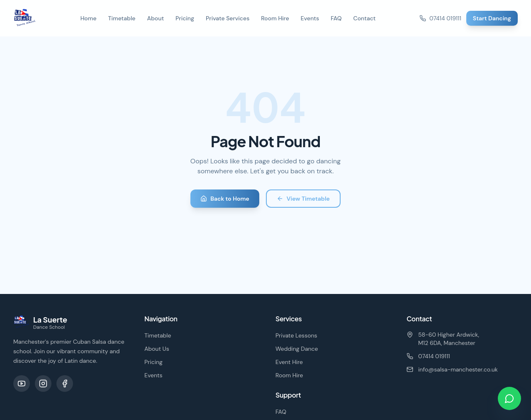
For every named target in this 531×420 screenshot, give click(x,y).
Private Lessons (296, 335)
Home (89, 18)
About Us (157, 349)
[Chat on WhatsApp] (509, 398)
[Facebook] (65, 384)
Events (310, 18)
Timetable (122, 18)
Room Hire (275, 18)
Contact (365, 18)
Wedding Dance (297, 349)
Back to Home (225, 199)
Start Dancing (492, 18)
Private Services (228, 18)
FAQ (336, 18)
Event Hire (289, 362)
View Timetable (303, 199)
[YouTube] (22, 384)
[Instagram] (43, 384)
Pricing (185, 18)
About (155, 18)
